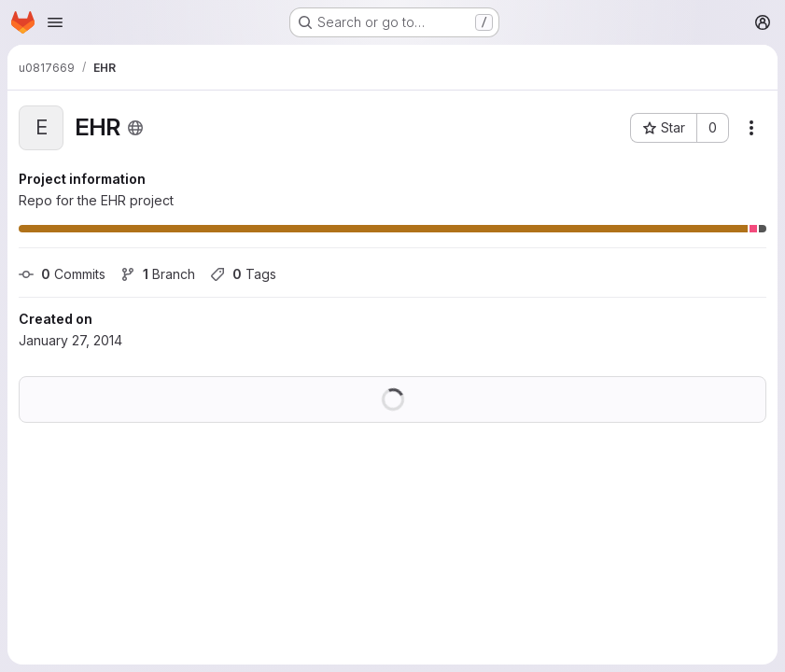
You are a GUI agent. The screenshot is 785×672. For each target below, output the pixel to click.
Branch (158, 274)
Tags (243, 274)
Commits (62, 274)
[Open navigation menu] (55, 22)
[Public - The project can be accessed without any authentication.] (135, 128)
